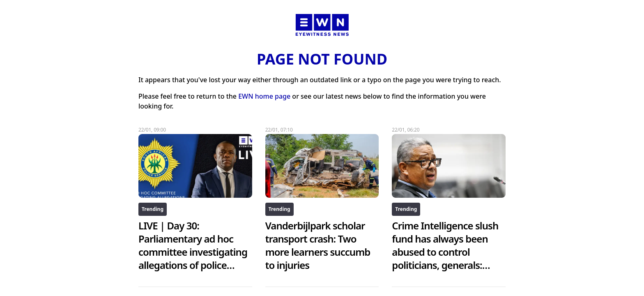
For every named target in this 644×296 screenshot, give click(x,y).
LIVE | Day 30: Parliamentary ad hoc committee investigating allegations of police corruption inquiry (193, 252)
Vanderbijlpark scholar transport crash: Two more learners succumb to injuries (318, 245)
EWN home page (264, 96)
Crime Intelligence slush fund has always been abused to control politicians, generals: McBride (445, 252)
